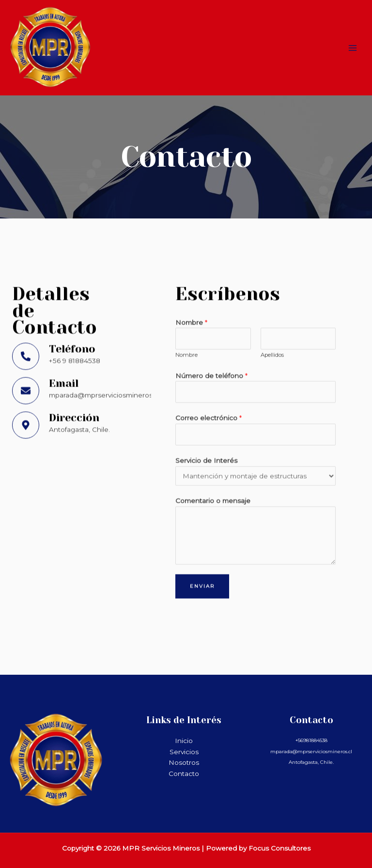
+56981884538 (311, 740)
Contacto (184, 774)
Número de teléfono (211, 320)
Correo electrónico (209, 362)
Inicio (184, 741)
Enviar (202, 530)
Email (64, 327)
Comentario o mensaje (213, 445)
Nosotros (184, 762)
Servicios (184, 752)
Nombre (191, 266)
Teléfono (72, 293)
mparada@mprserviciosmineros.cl (311, 752)
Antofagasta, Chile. (311, 762)
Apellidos (272, 299)
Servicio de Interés (206, 404)
